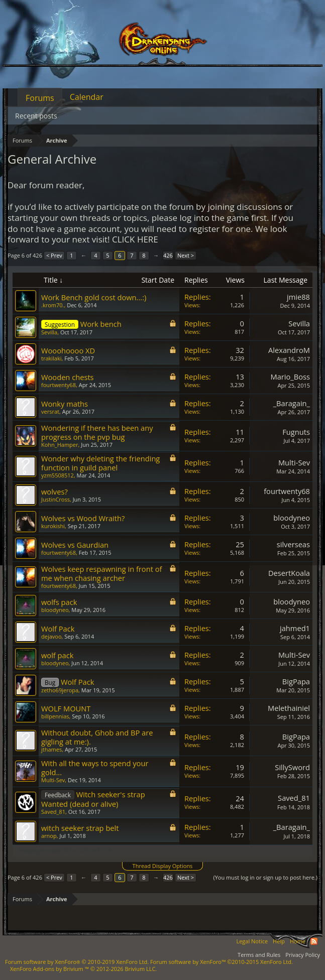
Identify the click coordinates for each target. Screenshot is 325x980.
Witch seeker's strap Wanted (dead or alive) (93, 799)
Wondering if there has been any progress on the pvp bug (97, 432)
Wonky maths (65, 404)
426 (168, 255)
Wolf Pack (58, 629)
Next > (186, 255)
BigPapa (296, 681)
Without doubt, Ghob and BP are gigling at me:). (97, 737)
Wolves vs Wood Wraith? (83, 518)
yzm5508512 (58, 475)
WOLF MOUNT (66, 708)
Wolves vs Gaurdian (75, 545)
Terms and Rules (259, 955)
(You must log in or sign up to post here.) (265, 877)
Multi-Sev (294, 462)
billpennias (55, 716)
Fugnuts (296, 432)
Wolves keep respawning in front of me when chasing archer (101, 573)
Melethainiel (289, 708)
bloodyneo (292, 518)
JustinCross (56, 499)
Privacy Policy (303, 955)
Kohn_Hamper (60, 445)
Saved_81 (53, 812)
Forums (40, 98)
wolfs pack (59, 602)
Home (298, 941)
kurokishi (53, 526)
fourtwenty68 (59, 385)
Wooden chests (68, 377)
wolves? (55, 492)
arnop (49, 836)
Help (279, 941)
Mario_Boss (290, 377)
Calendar (87, 97)
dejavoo (51, 636)
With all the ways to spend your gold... (95, 768)
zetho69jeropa (60, 690)
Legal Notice (252, 941)
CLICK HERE (135, 239)
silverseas (293, 544)
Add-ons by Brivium (83, 969)
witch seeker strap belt (80, 828)
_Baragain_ (292, 403)
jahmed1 (295, 628)
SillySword (292, 767)
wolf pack (57, 655)
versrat (50, 411)
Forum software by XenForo (77, 962)
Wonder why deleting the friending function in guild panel (100, 463)
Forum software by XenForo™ (222, 962)
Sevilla (49, 332)
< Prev (54, 255)
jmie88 (298, 297)
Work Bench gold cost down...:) (94, 297)
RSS (314, 941)
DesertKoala (289, 573)
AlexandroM (289, 350)
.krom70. (52, 305)
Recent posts (36, 116)
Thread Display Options (163, 866)
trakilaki (51, 358)
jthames (51, 749)
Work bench (101, 324)
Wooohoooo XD (68, 350)
